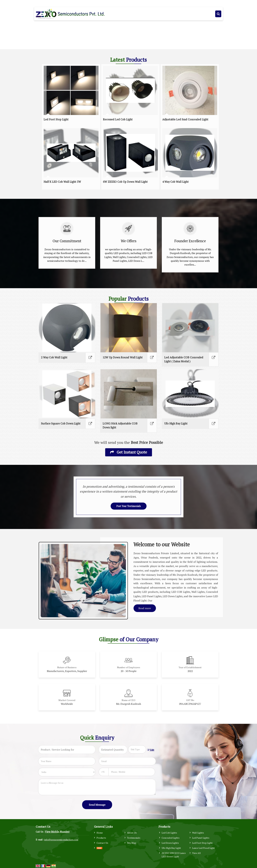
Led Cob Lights (169, 833)
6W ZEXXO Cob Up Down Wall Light (125, 182)
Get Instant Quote (129, 452)
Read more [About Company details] (145, 608)
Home (100, 833)
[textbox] (137, 749)
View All (196, 853)
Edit (151, 750)
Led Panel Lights (201, 838)
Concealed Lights (171, 838)
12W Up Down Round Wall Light (123, 357)
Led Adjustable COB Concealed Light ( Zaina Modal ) (184, 359)
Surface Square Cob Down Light (61, 424)
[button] (57, 832)
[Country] (67, 772)
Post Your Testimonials (129, 506)
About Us (132, 833)
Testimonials (134, 838)
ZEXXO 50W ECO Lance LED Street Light (174, 855)
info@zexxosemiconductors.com (61, 840)
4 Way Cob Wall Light (175, 182)
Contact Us (102, 843)
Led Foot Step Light (56, 119)
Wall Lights (198, 833)
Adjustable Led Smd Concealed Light (185, 119)
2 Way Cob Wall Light (54, 357)
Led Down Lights (170, 843)
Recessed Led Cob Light (118, 119)
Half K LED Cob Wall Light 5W (62, 182)
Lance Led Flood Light (203, 848)
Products (101, 838)
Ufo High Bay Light (176, 424)
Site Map (132, 843)
